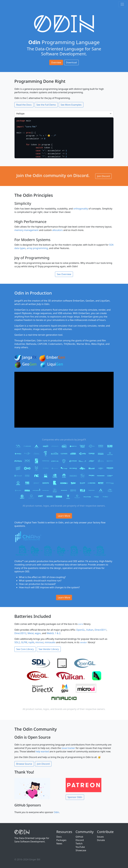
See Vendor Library (49, 649)
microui (39, 642)
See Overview (64, 274)
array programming (37, 248)
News (59, 844)
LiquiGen (19, 326)
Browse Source (24, 764)
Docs (59, 837)
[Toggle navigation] (122, 4)
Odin (56, 812)
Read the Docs (24, 105)
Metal (31, 633)
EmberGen (79, 301)
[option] (64, 138)
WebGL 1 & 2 (54, 633)
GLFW (24, 642)
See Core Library (25, 649)
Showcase (81, 850)
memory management (26, 230)
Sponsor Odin (75, 797)
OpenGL (81, 630)
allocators (58, 230)
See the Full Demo (46, 105)
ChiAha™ (19, 523)
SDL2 (17, 642)
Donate (101, 840)
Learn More (64, 516)
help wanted (42, 751)
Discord (80, 840)
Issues (100, 837)
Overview (56, 62)
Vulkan (90, 630)
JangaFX (19, 301)
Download (71, 62)
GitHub (79, 837)
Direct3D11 (101, 630)
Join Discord (103, 176)
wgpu (38, 633)
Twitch (79, 844)
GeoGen (90, 301)
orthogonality (81, 209)
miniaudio (50, 642)
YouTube (80, 847)
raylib (31, 642)
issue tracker (68, 748)
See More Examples (71, 105)
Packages (61, 840)
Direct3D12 (20, 633)
